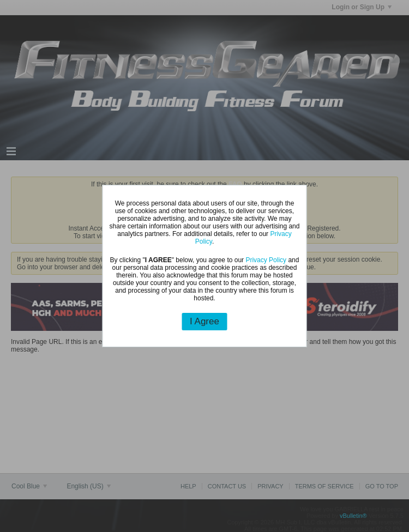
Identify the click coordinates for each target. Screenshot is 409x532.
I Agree (204, 321)
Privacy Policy (266, 260)
